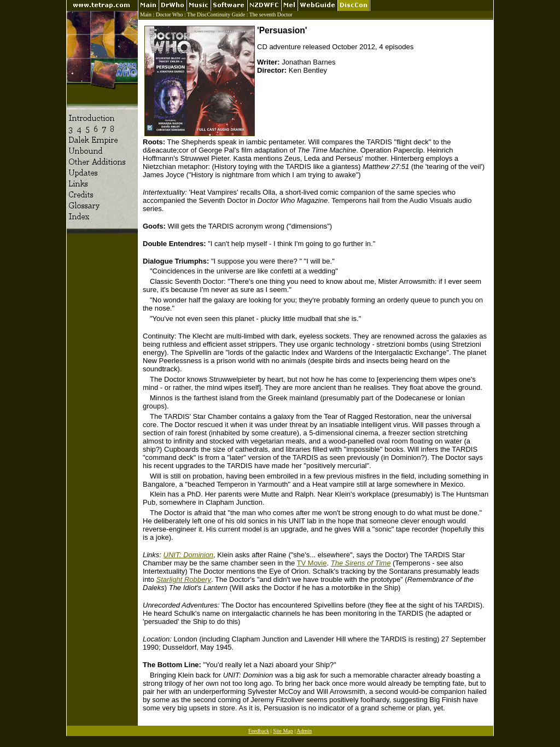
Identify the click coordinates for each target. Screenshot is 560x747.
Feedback (259, 731)
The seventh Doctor (271, 14)
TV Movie (312, 563)
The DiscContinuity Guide (216, 14)
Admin (304, 731)
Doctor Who (170, 14)
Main (146, 14)
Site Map (283, 731)
